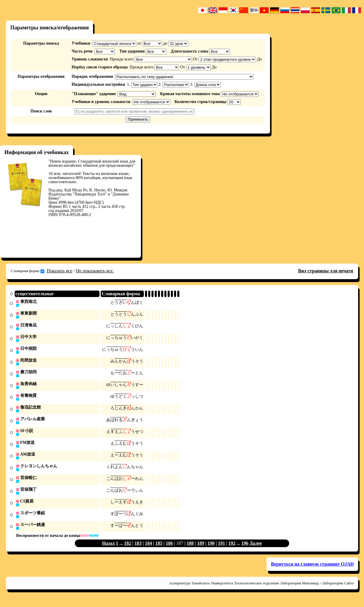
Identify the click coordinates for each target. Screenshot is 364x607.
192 (232, 549)
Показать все (59, 271)
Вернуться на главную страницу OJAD (312, 570)
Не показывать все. (95, 271)
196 (245, 549)
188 (190, 549)
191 (221, 549)
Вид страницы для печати (326, 271)
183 (138, 549)
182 (128, 549)
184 (149, 549)
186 (169, 549)
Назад (108, 549)
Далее (256, 549)
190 (211, 549)
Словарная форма (28, 271)
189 (200, 549)
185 (159, 549)
